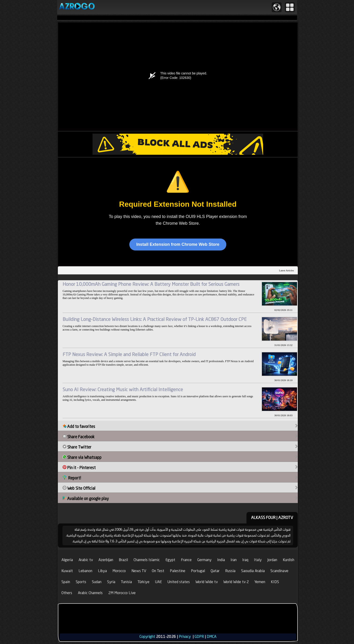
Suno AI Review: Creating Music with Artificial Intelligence (123, 389)
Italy (258, 560)
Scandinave (279, 571)
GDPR (199, 637)
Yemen (260, 582)
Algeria (67, 560)
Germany (204, 560)
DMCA (211, 637)
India (221, 560)
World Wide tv (207, 582)
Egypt (170, 560)
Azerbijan (106, 560)
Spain (66, 582)
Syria (111, 582)
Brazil (123, 560)
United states (179, 582)
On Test (158, 571)
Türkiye (143, 582)
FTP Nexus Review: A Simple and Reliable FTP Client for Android (129, 354)
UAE (158, 582)
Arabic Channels (90, 593)
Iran (234, 560)
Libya (102, 571)
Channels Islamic (147, 560)
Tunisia (126, 582)
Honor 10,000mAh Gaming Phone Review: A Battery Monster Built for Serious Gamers (151, 284)
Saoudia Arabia (253, 571)
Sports (81, 582)
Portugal (198, 571)
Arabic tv (86, 560)
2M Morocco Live (122, 593)
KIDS (275, 582)
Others (67, 593)
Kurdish (289, 560)
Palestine (178, 571)
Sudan (97, 582)
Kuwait (67, 571)
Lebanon (85, 571)
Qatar (215, 571)
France (186, 560)
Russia (230, 571)
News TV (139, 571)
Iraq (245, 560)
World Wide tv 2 (236, 582)
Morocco (119, 571)
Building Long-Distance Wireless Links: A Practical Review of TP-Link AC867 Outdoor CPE (155, 319)
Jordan (272, 560)
